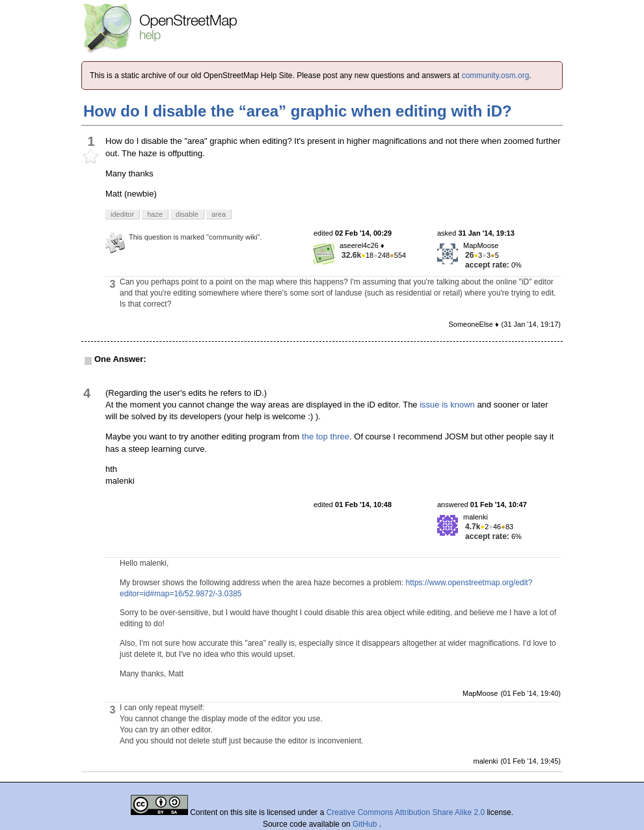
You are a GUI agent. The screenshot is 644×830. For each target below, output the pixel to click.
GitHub (366, 824)
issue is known (447, 405)
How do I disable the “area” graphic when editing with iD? (298, 111)
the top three (326, 436)
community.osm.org (496, 76)
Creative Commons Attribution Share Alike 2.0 (406, 812)
